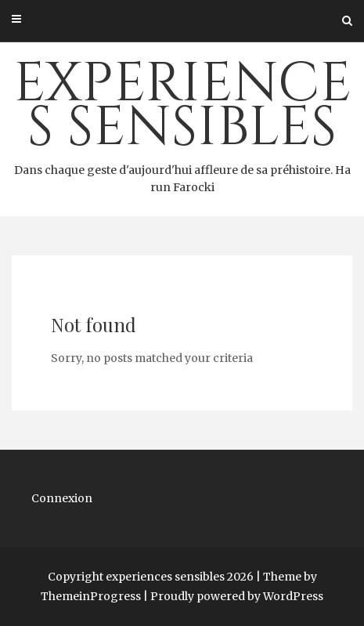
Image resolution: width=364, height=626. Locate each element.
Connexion (62, 498)
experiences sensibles (182, 122)
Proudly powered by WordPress (237, 596)
